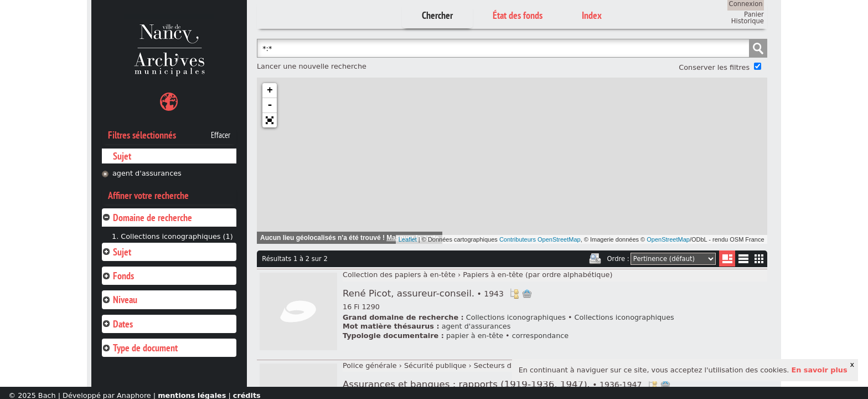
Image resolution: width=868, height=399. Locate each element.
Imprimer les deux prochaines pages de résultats (595, 259)
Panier (754, 14)
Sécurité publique (435, 365)
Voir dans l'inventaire (514, 294)
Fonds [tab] (118, 276)
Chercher (437, 15)
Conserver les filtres (714, 67)
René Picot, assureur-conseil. (423, 293)
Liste (727, 259)
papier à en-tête (475, 336)
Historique (748, 21)
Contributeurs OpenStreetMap (540, 239)
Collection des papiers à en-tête (399, 275)
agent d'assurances (147, 173)
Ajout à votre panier (527, 294)
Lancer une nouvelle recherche (312, 66)
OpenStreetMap (668, 239)
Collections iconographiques (516, 317)
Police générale (370, 365)
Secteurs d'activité (507, 365)
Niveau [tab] (120, 300)
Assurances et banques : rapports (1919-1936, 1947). (492, 384)
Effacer (221, 135)
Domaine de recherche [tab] (147, 218)
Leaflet (408, 239)
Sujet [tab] (117, 252)
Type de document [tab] (140, 348)
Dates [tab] (117, 324)
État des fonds (518, 15)
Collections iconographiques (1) (177, 236)
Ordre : (618, 259)
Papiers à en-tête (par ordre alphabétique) (538, 275)
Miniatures (759, 259)
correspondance (540, 336)
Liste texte (743, 261)
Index (592, 15)
